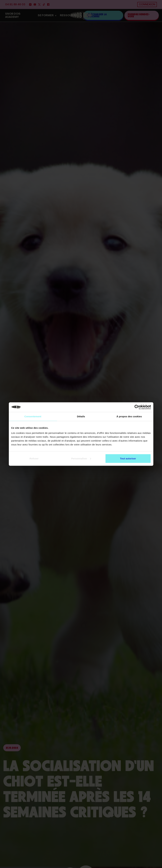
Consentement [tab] (33, 416)
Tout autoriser (128, 458)
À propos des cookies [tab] (129, 416)
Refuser (34, 458)
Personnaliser (81, 458)
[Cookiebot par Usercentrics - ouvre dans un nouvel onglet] (137, 407)
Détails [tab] (81, 416)
